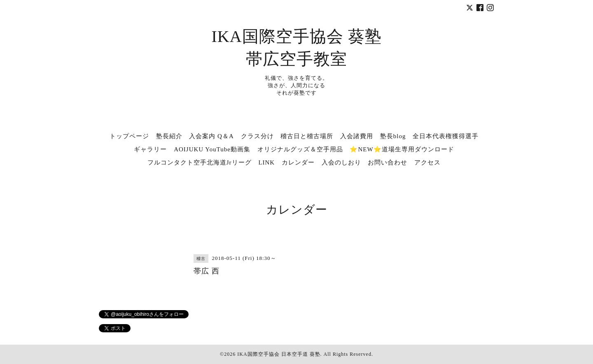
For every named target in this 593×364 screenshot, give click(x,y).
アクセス (427, 162)
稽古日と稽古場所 (307, 136)
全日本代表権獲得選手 (446, 136)
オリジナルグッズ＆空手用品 (300, 149)
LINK (266, 162)
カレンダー (298, 162)
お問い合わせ (388, 162)
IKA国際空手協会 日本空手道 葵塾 (279, 354)
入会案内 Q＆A (211, 136)
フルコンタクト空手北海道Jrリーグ (200, 162)
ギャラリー (150, 149)
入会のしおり (341, 162)
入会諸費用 (357, 136)
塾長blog (393, 136)
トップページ (129, 136)
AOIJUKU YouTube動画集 (212, 149)
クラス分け (257, 136)
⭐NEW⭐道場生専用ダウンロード (402, 149)
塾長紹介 (169, 136)
